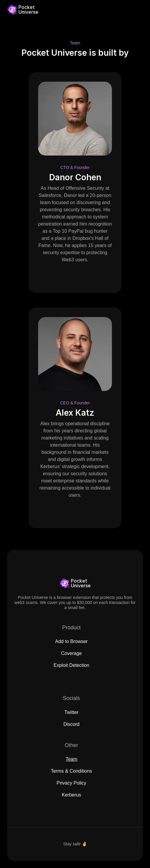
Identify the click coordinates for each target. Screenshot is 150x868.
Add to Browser (71, 641)
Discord (71, 724)
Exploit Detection (71, 665)
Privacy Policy (71, 783)
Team (71, 759)
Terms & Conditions (72, 771)
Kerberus (72, 795)
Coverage (71, 653)
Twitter (71, 712)
